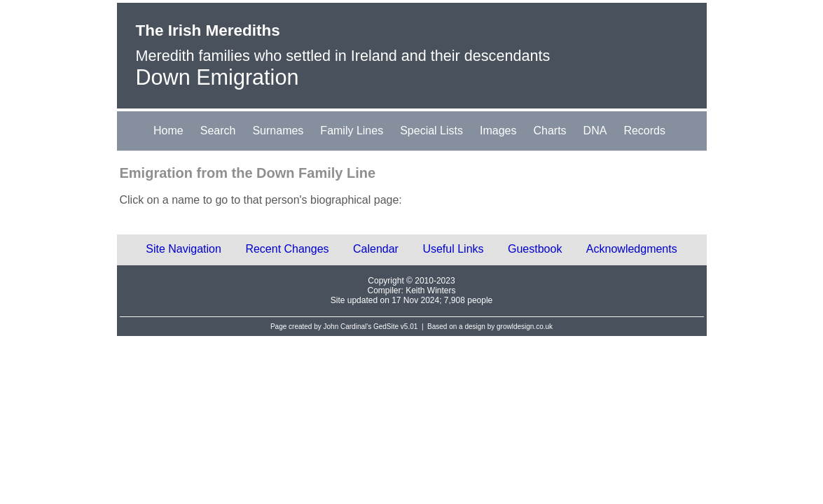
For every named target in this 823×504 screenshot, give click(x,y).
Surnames (278, 131)
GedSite (386, 327)
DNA (595, 131)
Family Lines (352, 131)
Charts (549, 131)
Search (218, 131)
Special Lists (431, 131)
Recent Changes (287, 249)
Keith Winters (430, 290)
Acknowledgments (632, 249)
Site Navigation (184, 249)
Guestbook (535, 249)
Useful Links (453, 249)
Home (168, 131)
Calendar (376, 249)
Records (644, 131)
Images (498, 131)
